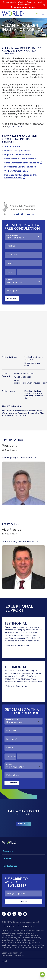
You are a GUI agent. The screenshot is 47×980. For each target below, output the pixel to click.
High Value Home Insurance (18, 155)
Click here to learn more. (24, 7)
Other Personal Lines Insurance (20, 159)
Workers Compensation (16, 171)
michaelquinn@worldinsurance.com (19, 457)
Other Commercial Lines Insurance (22, 163)
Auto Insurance (12, 146)
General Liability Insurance (18, 151)
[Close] (44, 5)
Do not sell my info (26, 926)
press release (15, 127)
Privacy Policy (10, 926)
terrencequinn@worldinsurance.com (20, 541)
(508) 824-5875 (23, 824)
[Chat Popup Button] (42, 974)
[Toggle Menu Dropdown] (23, 851)
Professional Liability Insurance (20, 167)
